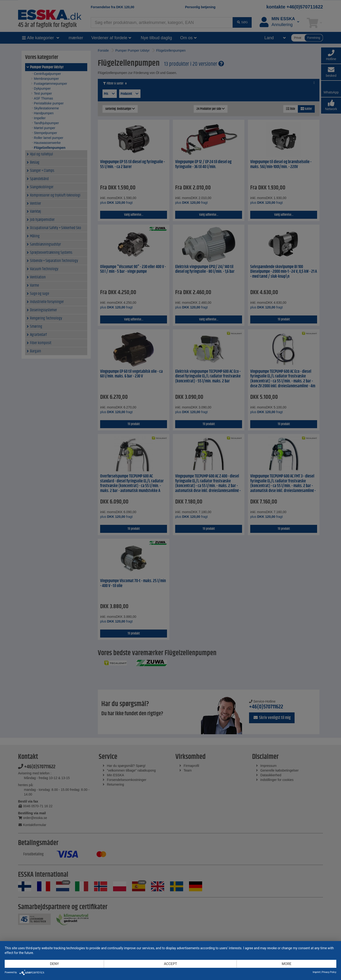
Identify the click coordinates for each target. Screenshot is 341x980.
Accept (170, 964)
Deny (54, 964)
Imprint (316, 972)
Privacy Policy (329, 972)
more (286, 964)
